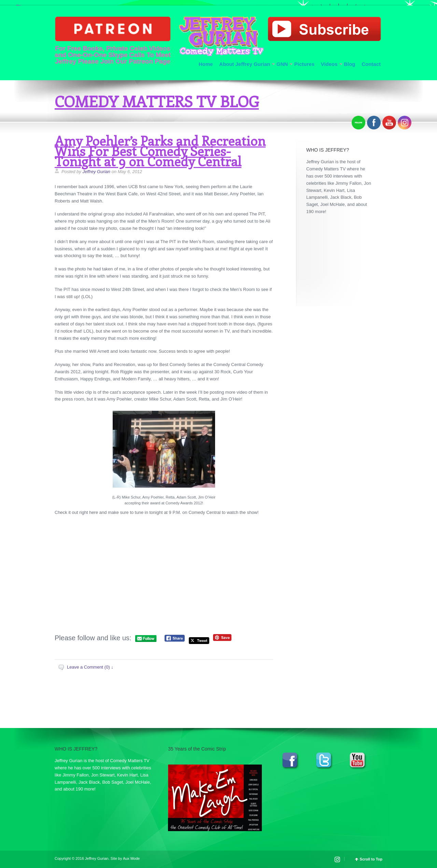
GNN (282, 64)
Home (206, 64)
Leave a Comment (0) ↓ (90, 667)
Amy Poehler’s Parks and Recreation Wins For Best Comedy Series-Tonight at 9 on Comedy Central (160, 151)
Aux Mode (131, 858)
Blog (349, 64)
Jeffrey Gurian (96, 172)
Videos (329, 64)
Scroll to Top (371, 859)
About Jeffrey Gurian (245, 64)
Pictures (304, 64)
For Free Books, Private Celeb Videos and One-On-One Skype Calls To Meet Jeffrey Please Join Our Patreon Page (113, 40)
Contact (371, 64)
